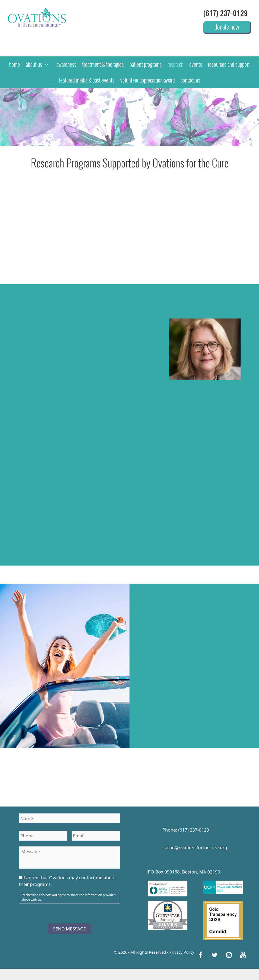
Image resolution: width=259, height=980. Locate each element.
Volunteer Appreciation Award (148, 80)
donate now (227, 27)
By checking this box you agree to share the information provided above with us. (68, 897)
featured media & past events (87, 80)
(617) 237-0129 (225, 13)
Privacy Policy (182, 952)
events (196, 64)
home (15, 64)
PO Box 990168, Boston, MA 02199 (184, 872)
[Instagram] (229, 955)
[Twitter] (215, 955)
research (175, 64)
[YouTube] (243, 955)
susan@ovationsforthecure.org (195, 848)
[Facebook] (200, 955)
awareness (66, 64)
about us (40, 64)
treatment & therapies (103, 64)
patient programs (146, 64)
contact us (190, 80)
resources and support (229, 64)
